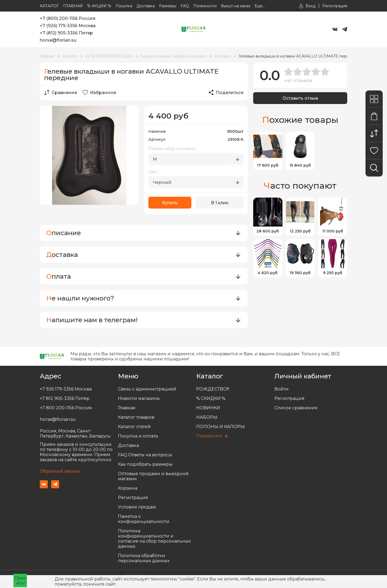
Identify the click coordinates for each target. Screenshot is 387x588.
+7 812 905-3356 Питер (65, 398)
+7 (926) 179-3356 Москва (68, 26)
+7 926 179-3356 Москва (66, 389)
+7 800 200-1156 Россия (66, 408)
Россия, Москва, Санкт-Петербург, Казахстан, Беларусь (75, 433)
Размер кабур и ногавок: (172, 149)
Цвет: (154, 172)
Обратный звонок (60, 471)
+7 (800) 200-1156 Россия (68, 18)
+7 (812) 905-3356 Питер (66, 33)
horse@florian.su (58, 40)
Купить (170, 203)
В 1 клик (220, 203)
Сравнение (61, 92)
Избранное (99, 92)
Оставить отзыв (300, 98)
